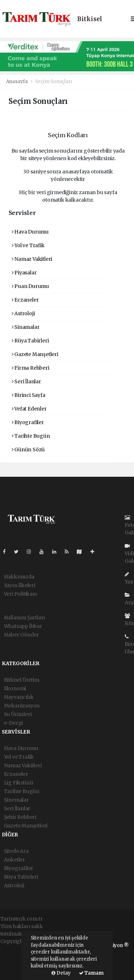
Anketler (14, 860)
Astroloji (23, 313)
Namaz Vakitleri (32, 259)
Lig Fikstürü (19, 783)
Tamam (91, 973)
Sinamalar (26, 327)
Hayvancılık (19, 697)
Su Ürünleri (18, 714)
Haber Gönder (22, 635)
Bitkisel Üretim (22, 680)
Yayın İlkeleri (20, 585)
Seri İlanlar (26, 381)
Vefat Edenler (29, 409)
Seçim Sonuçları (53, 81)
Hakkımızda (19, 577)
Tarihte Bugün (31, 436)
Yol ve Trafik (28, 245)
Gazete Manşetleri (35, 354)
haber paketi (16, 956)
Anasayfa (18, 81)
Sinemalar (16, 800)
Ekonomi (15, 688)
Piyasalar (24, 273)
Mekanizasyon (22, 706)
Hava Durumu (30, 232)
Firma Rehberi (31, 368)
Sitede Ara (16, 851)
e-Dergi (14, 723)
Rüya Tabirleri (30, 341)
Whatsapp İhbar (23, 626)
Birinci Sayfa (29, 395)
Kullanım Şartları (25, 618)
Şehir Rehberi (20, 817)
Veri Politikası (20, 594)
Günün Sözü (28, 450)
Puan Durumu (31, 286)
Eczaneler (25, 300)
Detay (61, 973)
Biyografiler (28, 422)
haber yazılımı (18, 949)
